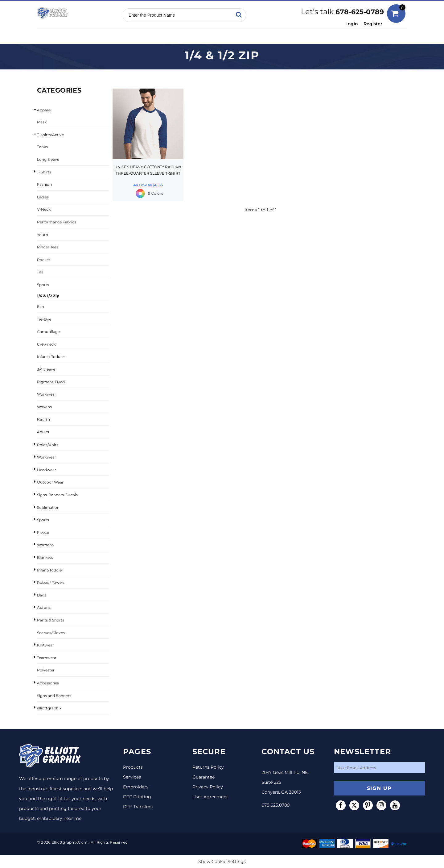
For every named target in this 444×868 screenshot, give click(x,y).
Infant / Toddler (51, 357)
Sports (43, 285)
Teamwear (47, 658)
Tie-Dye (44, 319)
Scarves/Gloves (51, 633)
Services (132, 777)
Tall (40, 272)
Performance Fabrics (57, 222)
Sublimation (48, 507)
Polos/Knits (48, 445)
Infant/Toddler (50, 570)
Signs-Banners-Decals (57, 495)
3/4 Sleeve (46, 369)
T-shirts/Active (50, 135)
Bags (42, 595)
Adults (43, 432)
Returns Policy (208, 767)
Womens (45, 545)
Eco (41, 307)
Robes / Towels (51, 582)
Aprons (44, 607)
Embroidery (136, 787)
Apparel (44, 110)
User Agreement (210, 797)
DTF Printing (137, 797)
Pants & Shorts (51, 620)
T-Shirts (44, 172)
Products (133, 767)
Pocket (44, 260)
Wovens (44, 407)
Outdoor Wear (50, 482)
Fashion (44, 184)
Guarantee (203, 777)
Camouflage (48, 332)
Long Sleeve (48, 159)
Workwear (47, 394)
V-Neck (44, 209)
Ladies (43, 197)
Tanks (42, 147)
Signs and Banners (54, 696)
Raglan (43, 419)
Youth (43, 235)
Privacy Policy (208, 787)
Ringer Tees (48, 247)
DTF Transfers (138, 807)
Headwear (47, 470)
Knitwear (45, 645)
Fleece (43, 532)
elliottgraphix (49, 708)
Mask (42, 122)
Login (352, 24)
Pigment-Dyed (51, 382)
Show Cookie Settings (222, 862)
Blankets (45, 557)
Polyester (46, 670)
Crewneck (46, 344)
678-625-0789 (360, 12)
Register (373, 24)
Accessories (48, 683)
